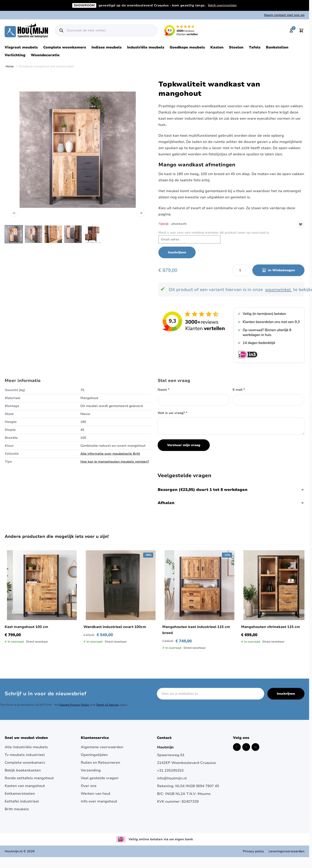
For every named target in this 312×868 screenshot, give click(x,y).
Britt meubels (17, 809)
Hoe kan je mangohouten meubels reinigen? (115, 462)
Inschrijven (286, 694)
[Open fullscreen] (78, 150)
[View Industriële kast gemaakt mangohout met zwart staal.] (53, 234)
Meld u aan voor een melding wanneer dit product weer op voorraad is (214, 233)
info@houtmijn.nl (172, 778)
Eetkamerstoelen (20, 794)
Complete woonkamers (65, 47)
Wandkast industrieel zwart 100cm (115, 627)
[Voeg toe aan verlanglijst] (301, 224)
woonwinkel (278, 290)
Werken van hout (96, 794)
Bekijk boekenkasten (23, 770)
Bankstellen (277, 47)
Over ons (89, 786)
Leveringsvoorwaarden (287, 851)
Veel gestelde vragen (100, 778)
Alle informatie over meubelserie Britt (110, 454)
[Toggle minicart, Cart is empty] (301, 30)
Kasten (217, 47)
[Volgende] (141, 213)
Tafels (255, 47)
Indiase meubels (107, 47)
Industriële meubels (146, 47)
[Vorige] (14, 213)
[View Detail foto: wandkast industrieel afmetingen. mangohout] (93, 234)
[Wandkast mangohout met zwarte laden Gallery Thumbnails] (53, 234)
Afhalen (231, 503)
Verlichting (15, 55)
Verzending (91, 770)
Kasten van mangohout (25, 786)
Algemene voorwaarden (102, 747)
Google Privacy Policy (74, 705)
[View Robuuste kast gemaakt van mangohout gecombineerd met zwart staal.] (73, 234)
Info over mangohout (99, 801)
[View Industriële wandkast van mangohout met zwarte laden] (14, 234)
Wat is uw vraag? (172, 413)
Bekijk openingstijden (222, 5)
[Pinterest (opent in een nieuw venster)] (237, 747)
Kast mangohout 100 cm (26, 627)
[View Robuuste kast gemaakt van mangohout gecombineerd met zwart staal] (34, 234)
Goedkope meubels (187, 47)
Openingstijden (94, 755)
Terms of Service (107, 705)
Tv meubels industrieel (25, 755)
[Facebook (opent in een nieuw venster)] (246, 747)
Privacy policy (253, 851)
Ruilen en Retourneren (100, 763)
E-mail (239, 390)
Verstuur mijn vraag (184, 445)
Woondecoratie (45, 55)
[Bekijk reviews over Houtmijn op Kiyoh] (194, 321)
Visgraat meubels (21, 47)
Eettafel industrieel (22, 801)
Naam (164, 390)
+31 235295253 (170, 770)
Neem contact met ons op (284, 15)
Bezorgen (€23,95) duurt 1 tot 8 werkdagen (231, 490)
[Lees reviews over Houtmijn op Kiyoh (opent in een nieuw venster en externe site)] (181, 30)
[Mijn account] (291, 30)
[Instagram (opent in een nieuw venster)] (255, 747)
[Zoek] (61, 30)
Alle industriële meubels (26, 747)
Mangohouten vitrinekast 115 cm (271, 627)
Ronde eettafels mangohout (29, 778)
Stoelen (236, 47)
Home (10, 66)
